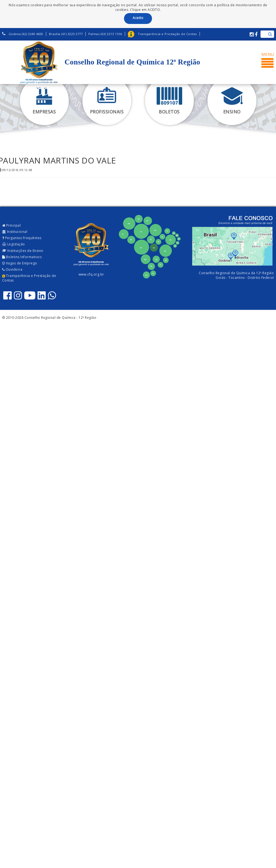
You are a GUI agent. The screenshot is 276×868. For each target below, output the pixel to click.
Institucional (15, 232)
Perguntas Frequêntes (22, 238)
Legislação (14, 244)
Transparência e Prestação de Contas (29, 278)
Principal (12, 225)
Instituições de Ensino (23, 251)
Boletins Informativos (22, 257)
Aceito (138, 18)
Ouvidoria (12, 269)
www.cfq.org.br (91, 274)
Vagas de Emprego (20, 263)
